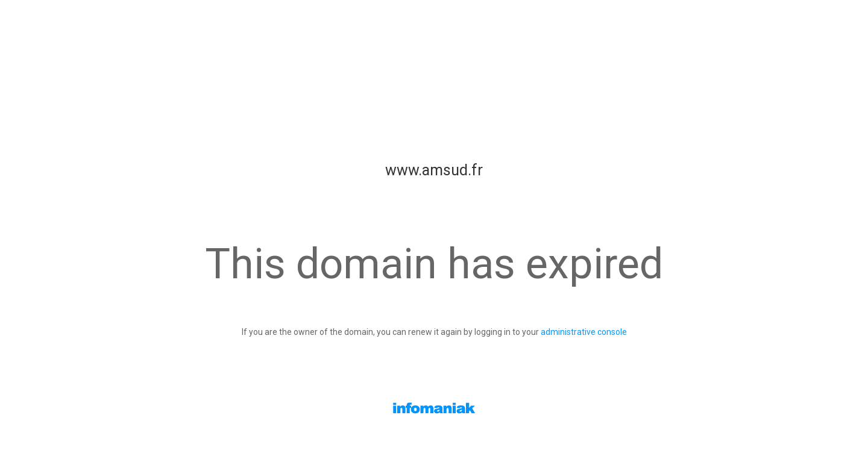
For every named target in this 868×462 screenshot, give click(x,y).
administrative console (584, 332)
